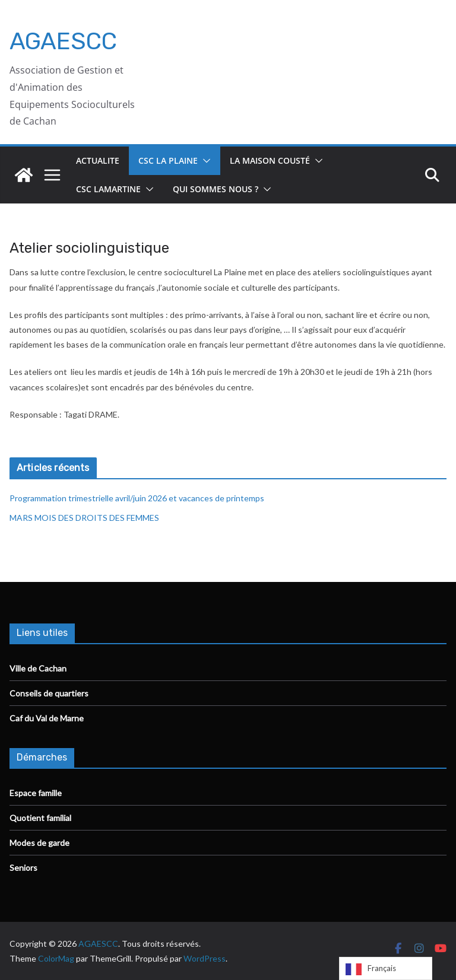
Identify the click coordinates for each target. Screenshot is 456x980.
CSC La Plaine (168, 160)
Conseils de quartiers (49, 693)
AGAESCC (63, 41)
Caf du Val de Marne (47, 718)
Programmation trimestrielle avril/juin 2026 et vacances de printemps (137, 498)
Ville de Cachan (38, 668)
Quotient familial (40, 818)
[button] (204, 161)
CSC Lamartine (108, 189)
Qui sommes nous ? (216, 189)
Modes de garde (39, 843)
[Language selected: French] (386, 968)
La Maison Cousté (270, 160)
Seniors (23, 868)
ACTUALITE (98, 160)
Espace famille (36, 793)
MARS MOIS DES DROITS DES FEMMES (84, 518)
